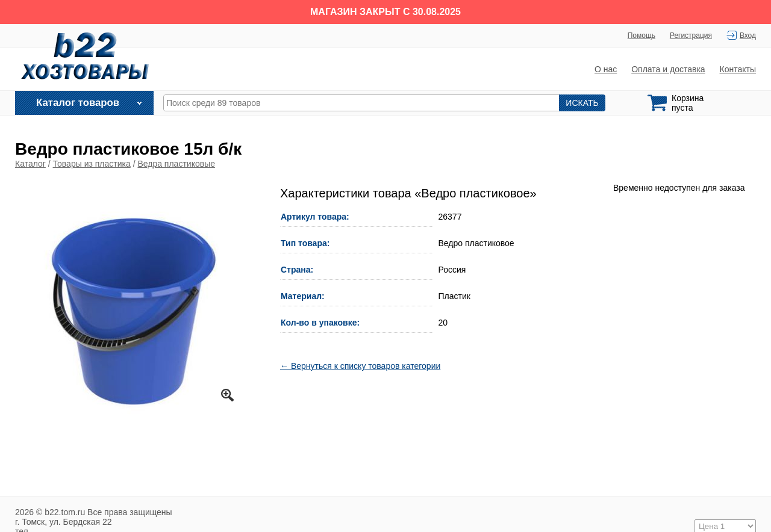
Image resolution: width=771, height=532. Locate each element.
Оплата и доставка (668, 69)
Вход (748, 36)
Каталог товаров (78, 103)
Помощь (641, 36)
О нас (606, 69)
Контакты (738, 69)
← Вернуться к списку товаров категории (360, 366)
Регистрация (691, 36)
